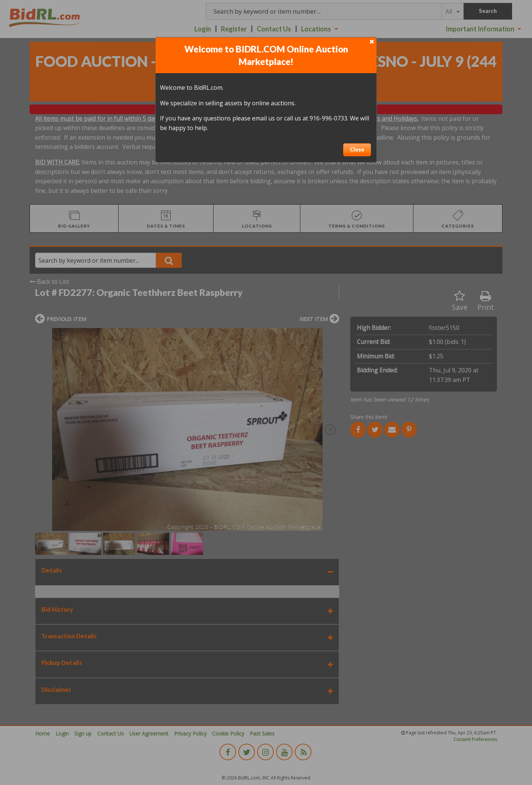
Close (357, 149)
